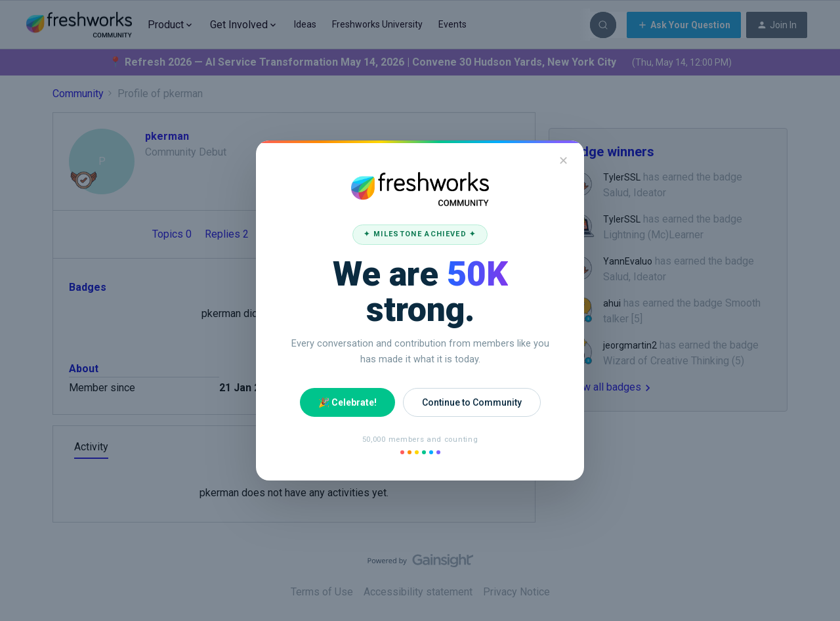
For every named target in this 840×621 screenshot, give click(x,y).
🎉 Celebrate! (347, 402)
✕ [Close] (563, 161)
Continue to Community (472, 402)
